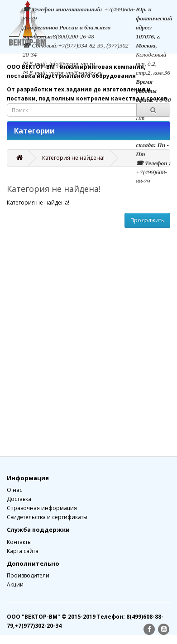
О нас (14, 490)
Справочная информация (42, 508)
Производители (28, 575)
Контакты (19, 542)
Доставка (19, 499)
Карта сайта (23, 551)
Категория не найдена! (73, 158)
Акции (15, 584)
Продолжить (147, 220)
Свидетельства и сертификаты (47, 517)
